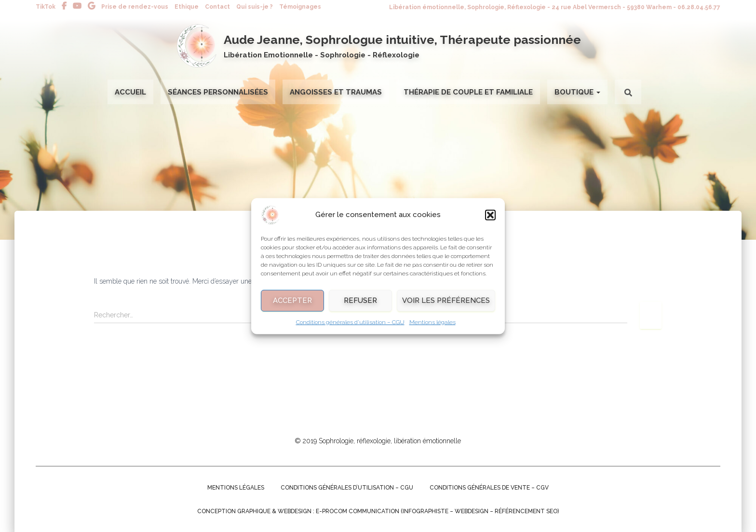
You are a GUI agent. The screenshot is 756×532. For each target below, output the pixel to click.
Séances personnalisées (218, 92)
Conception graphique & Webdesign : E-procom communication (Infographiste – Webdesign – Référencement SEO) (378, 511)
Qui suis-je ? (255, 7)
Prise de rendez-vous (135, 7)
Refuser (360, 306)
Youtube (77, 6)
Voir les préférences (446, 306)
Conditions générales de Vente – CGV (489, 488)
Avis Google (91, 6)
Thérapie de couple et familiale (468, 92)
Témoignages (300, 7)
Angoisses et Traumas (336, 92)
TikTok (46, 7)
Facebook (64, 6)
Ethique (187, 7)
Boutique (577, 92)
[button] (490, 220)
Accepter (292, 306)
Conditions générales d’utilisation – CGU (350, 327)
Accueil (130, 92)
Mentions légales (432, 327)
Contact (217, 7)
